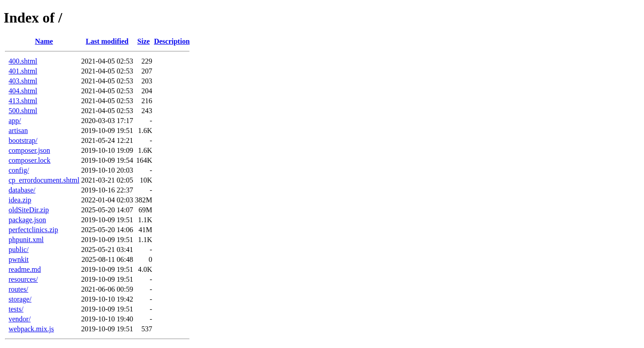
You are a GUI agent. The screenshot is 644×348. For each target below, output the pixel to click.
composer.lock (30, 160)
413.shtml (23, 101)
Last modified (107, 41)
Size (144, 41)
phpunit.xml (26, 240)
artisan (18, 130)
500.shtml (23, 111)
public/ (19, 250)
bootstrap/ (23, 140)
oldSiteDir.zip (29, 210)
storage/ (20, 299)
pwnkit (19, 259)
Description (172, 41)
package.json (27, 220)
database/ (22, 190)
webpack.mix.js (31, 329)
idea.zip (20, 200)
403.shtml (23, 81)
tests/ (16, 309)
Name (44, 41)
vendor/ (20, 319)
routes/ (19, 289)
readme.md (25, 269)
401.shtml (23, 71)
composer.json (29, 150)
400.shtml (23, 61)
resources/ (23, 279)
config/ (19, 170)
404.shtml (23, 91)
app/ (15, 121)
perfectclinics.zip (33, 230)
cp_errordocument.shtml (44, 180)
